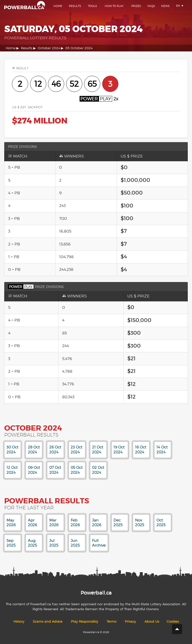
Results (75, 6)
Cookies (173, 622)
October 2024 (49, 48)
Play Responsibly (85, 622)
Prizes (136, 6)
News (165, 6)
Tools (93, 6)
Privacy (130, 622)
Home (58, 6)
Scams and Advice (48, 622)
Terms (112, 622)
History (19, 622)
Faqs (151, 6)
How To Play (114, 6)
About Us (152, 622)
